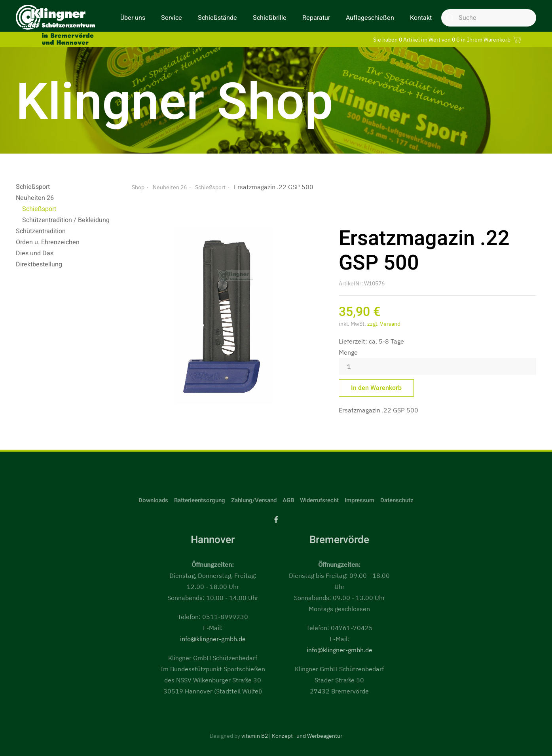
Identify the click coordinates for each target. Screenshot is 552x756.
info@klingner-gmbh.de (213, 639)
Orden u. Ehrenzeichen (48, 242)
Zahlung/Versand (254, 500)
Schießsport (33, 187)
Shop (138, 187)
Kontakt (421, 18)
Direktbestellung (39, 264)
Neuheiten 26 (35, 198)
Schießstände (217, 18)
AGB (288, 500)
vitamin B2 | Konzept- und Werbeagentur (292, 736)
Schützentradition (41, 231)
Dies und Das (35, 253)
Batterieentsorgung (200, 500)
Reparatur (316, 18)
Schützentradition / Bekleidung (66, 220)
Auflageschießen (370, 18)
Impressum (359, 500)
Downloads (153, 500)
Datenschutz (397, 500)
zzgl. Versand (384, 324)
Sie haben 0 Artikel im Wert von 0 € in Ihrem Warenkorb (448, 39)
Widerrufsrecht (319, 500)
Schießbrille (270, 18)
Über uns (133, 18)
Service (172, 18)
